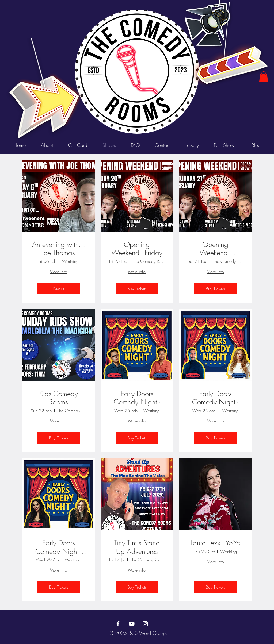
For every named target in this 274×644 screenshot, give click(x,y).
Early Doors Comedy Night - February (137, 398)
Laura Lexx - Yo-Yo (215, 543)
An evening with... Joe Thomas (59, 249)
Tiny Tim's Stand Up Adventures (137, 547)
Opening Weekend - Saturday (215, 249)
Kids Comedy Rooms (58, 398)
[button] (264, 77)
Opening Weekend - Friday (137, 249)
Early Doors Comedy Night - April (58, 547)
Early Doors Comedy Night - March (215, 398)
